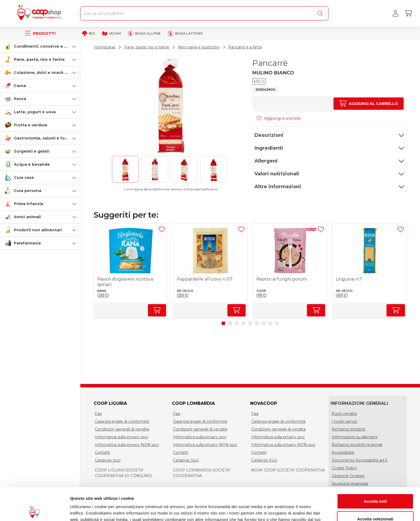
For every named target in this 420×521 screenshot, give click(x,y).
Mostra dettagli (282, 510)
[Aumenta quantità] (368, 104)
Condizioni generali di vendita (122, 429)
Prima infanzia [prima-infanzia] (29, 204)
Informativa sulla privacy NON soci (127, 445)
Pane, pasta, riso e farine (147, 47)
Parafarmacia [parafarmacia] (27, 243)
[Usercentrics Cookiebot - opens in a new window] (35, 511)
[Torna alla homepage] (40, 13)
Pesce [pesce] (20, 99)
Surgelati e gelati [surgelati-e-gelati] (32, 151)
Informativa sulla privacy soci (121, 437)
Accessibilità (343, 452)
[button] (40, 46)
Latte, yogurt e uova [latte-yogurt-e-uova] (35, 112)
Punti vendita (344, 414)
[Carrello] (408, 13)
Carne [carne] (20, 86)
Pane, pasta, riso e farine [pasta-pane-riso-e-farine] (39, 59)
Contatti (102, 452)
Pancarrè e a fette (245, 47)
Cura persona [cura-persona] (28, 191)
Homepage (105, 47)
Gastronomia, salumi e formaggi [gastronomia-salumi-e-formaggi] (46, 138)
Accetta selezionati (375, 486)
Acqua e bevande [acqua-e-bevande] (32, 164)
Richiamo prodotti (348, 429)
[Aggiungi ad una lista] (162, 229)
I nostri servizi (344, 421)
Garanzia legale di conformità (122, 421)
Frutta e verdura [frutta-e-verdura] (31, 125)
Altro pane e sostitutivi (199, 47)
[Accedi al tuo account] (395, 13)
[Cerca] (321, 13)
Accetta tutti (375, 468)
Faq (98, 414)
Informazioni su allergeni (355, 437)
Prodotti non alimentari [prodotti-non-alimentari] (38, 230)
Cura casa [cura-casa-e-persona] (24, 178)
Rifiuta (375, 503)
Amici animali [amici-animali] (27, 217)
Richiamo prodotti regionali (357, 445)
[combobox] (204, 13)
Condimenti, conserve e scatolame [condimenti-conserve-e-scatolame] (50, 46)
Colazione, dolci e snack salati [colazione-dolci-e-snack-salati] (45, 73)
